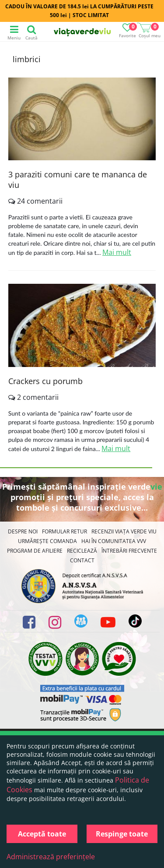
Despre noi (23, 531)
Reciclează (82, 551)
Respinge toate (122, 834)
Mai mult (117, 252)
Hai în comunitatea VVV (114, 541)
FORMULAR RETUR (65, 531)
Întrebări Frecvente (129, 551)
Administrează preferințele (51, 857)
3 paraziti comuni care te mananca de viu (78, 180)
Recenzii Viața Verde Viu (124, 531)
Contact (82, 560)
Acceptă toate (42, 834)
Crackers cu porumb (45, 381)
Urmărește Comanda (47, 541)
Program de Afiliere (35, 551)
